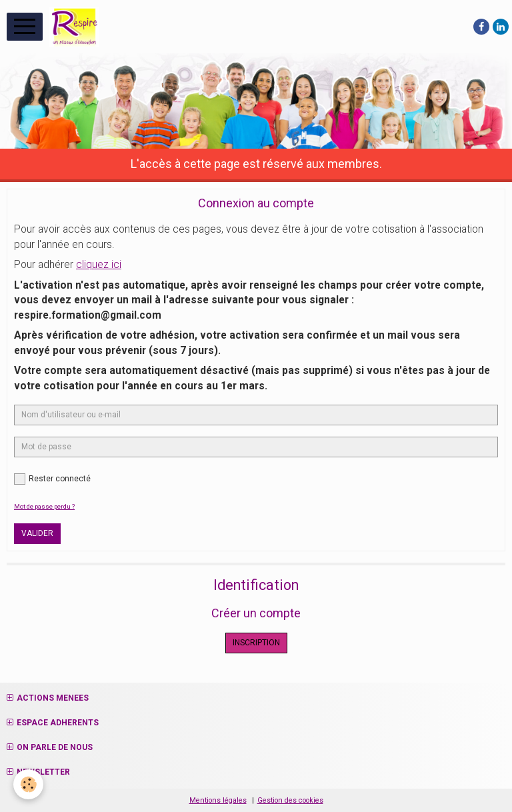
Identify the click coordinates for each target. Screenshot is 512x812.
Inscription (256, 643)
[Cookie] (28, 784)
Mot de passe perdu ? (44, 506)
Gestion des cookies (290, 800)
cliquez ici (99, 265)
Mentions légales (218, 800)
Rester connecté (52, 479)
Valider (37, 533)
